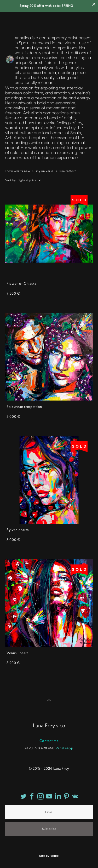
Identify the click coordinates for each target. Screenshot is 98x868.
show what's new (18, 171)
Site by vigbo (49, 856)
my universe (45, 171)
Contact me (49, 741)
